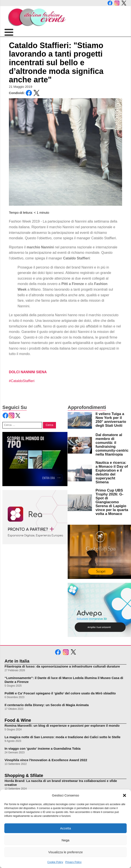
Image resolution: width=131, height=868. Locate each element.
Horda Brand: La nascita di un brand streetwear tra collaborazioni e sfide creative (61, 783)
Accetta (65, 828)
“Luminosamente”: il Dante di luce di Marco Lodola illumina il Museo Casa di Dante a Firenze (64, 680)
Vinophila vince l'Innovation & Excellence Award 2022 (46, 760)
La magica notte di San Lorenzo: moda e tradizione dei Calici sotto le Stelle (62, 737)
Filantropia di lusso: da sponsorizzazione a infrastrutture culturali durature (62, 666)
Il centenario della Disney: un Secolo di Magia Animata (47, 705)
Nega (65, 840)
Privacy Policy (73, 862)
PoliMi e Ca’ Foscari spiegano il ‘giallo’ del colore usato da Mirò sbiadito (60, 693)
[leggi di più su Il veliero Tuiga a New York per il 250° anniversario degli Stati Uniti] (80, 420)
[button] (124, 795)
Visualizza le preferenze (66, 852)
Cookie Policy (55, 862)
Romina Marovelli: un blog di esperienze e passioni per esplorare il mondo (62, 726)
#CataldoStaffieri (22, 381)
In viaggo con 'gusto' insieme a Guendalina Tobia (43, 748)
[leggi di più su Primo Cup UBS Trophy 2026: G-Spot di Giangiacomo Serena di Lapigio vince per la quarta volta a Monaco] (80, 503)
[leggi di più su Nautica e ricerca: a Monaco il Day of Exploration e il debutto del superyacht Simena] (80, 473)
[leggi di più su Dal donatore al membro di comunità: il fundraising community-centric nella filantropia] (80, 445)
